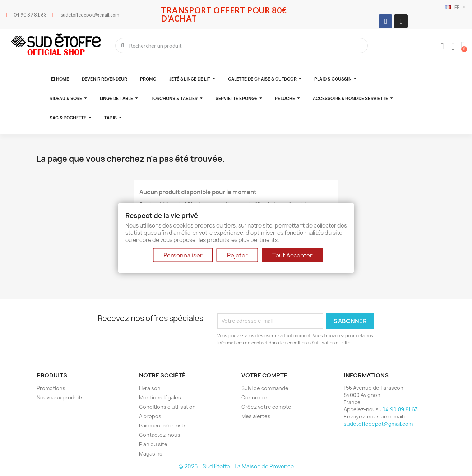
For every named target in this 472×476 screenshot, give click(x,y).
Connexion (255, 397)
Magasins (151, 454)
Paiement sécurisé (162, 425)
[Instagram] (401, 21)
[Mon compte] (442, 46)
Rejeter (237, 255)
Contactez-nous (160, 435)
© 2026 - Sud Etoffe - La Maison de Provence (236, 466)
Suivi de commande (265, 388)
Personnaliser (183, 255)
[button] (463, 46)
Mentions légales (160, 397)
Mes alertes (256, 416)
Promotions (51, 388)
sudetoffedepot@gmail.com (378, 424)
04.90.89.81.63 (400, 409)
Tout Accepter (292, 255)
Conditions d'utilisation (167, 407)
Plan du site (153, 444)
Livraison (150, 388)
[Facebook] (385, 21)
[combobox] (242, 46)
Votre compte (264, 375)
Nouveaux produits (60, 397)
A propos (150, 416)
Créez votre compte (266, 407)
